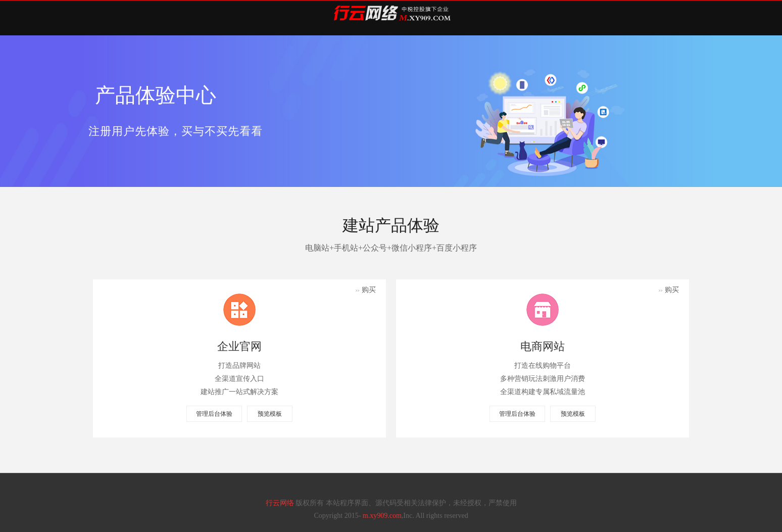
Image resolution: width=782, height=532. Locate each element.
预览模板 (270, 414)
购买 (365, 290)
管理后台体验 (214, 414)
